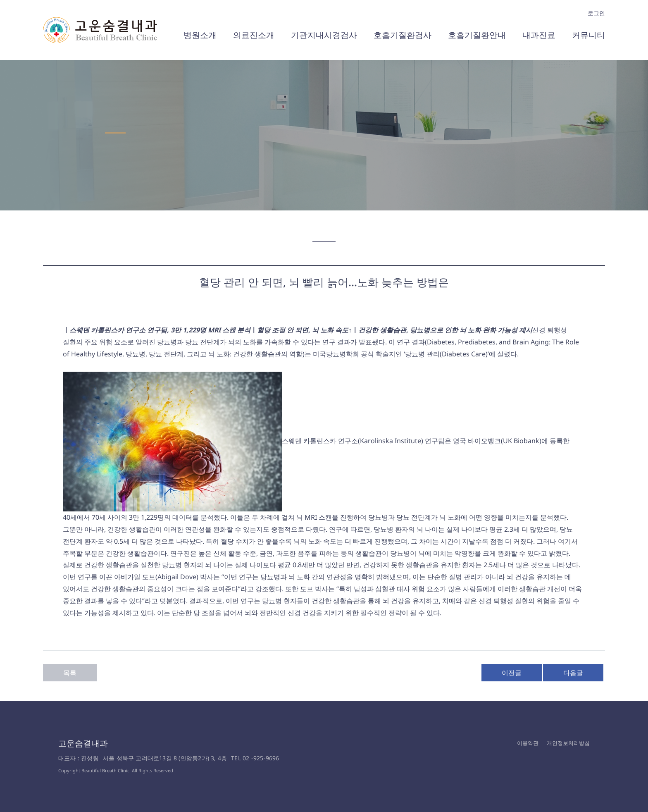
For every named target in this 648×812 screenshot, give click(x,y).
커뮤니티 (588, 35)
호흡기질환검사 (403, 35)
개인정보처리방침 (568, 743)
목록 (70, 673)
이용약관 (528, 743)
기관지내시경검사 (324, 35)
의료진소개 (254, 35)
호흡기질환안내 (477, 35)
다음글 (573, 673)
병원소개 (200, 35)
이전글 (512, 673)
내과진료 (539, 35)
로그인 (596, 13)
